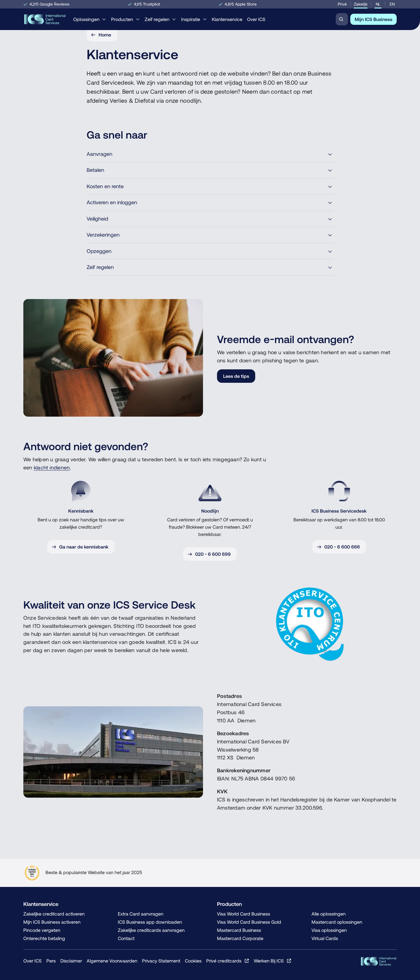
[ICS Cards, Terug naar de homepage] (379, 961)
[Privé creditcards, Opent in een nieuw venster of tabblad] (228, 961)
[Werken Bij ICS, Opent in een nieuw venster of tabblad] (273, 961)
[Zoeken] (342, 19)
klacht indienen (52, 468)
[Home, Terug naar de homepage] (45, 19)
